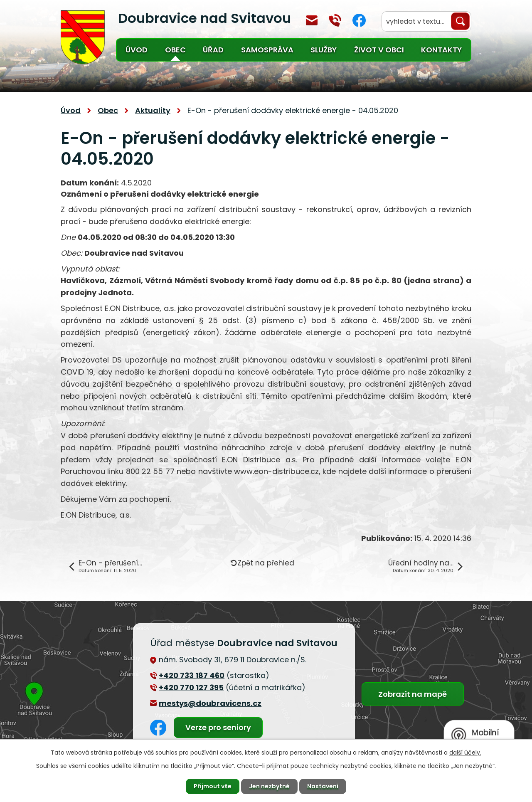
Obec (175, 50)
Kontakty (441, 50)
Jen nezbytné (269, 786)
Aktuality (153, 110)
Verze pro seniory (218, 727)
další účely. (465, 753)
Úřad (213, 50)
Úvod (137, 50)
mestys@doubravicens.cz (312, 20)
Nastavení (323, 786)
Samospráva (267, 50)
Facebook (359, 20)
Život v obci (379, 50)
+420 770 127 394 (335, 20)
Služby (324, 50)
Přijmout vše (213, 786)
